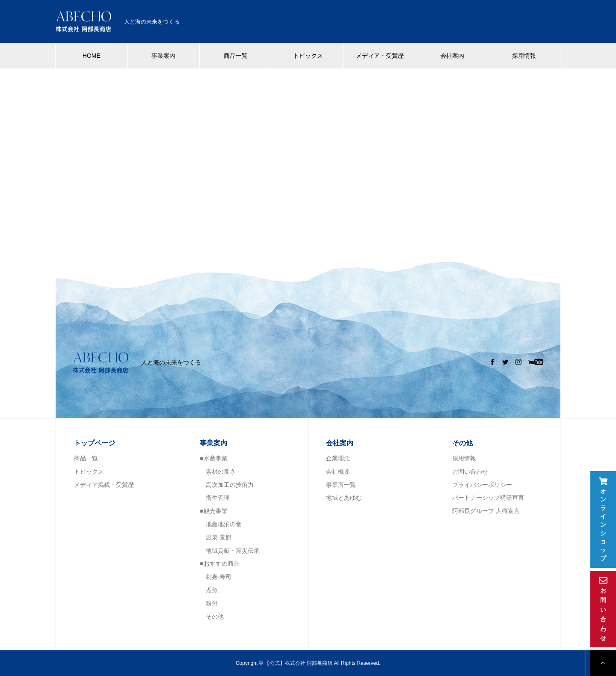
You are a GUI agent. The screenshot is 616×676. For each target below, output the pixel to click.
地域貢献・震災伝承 (230, 551)
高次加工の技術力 (227, 485)
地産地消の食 (221, 524)
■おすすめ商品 (219, 563)
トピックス (308, 56)
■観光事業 (213, 511)
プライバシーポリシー (482, 485)
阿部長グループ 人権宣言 (486, 511)
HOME (92, 56)
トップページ (95, 443)
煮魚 (209, 590)
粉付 (209, 603)
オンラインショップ (603, 520)
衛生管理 (215, 498)
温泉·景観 (216, 537)
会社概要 (338, 471)
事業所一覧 (341, 485)
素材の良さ (218, 471)
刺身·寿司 (216, 577)
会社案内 (452, 56)
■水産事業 (213, 458)
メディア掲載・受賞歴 (104, 485)
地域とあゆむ (344, 498)
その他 (212, 617)
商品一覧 (236, 56)
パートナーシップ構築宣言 (488, 498)
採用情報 (524, 56)
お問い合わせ (470, 471)
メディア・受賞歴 (380, 56)
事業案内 (163, 56)
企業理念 (338, 458)
